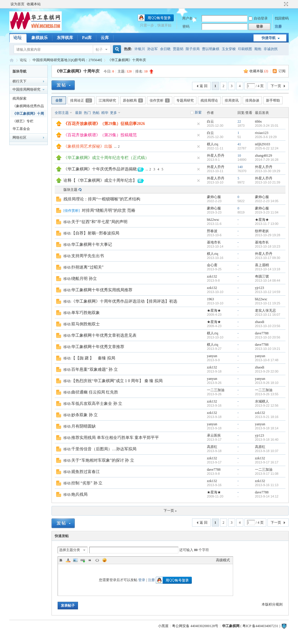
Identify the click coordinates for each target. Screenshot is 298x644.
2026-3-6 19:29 (266, 137)
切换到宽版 (285, 4)
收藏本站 (34, 4)
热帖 (96, 113)
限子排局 (193, 49)
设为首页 (17, 4)
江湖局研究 (107, 100)
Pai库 (87, 38)
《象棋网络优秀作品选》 (28, 107)
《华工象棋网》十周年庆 (127, 60)
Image (75, 560)
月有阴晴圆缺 (84, 426)
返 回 (204, 86)
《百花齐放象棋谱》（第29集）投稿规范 (100, 135)
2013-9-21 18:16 (267, 417)
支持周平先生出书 (88, 256)
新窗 (198, 112)
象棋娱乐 (40, 38)
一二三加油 (216, 390)
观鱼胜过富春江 (86, 472)
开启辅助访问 (281, 4)
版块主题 (70, 190)
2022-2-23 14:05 (267, 201)
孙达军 (152, 49)
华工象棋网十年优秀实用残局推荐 (102, 290)
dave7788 (262, 333)
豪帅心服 (214, 197)
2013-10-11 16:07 (268, 315)
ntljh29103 (262, 144)
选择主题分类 (70, 550)
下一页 (276, 86)
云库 (105, 38)
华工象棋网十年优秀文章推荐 (98, 347)
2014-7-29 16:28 (267, 160)
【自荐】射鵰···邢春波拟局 (95, 233)
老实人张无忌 (265, 310)
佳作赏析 (160, 100)
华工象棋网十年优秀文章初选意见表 (104, 335)
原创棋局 (133, 100)
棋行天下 (19, 81)
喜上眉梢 (262, 265)
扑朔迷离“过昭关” (87, 267)
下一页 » (170, 511)
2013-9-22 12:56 (267, 405)
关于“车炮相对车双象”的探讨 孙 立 (103, 460)
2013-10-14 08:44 (268, 280)
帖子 (99, 50)
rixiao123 (262, 133)
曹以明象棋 (211, 49)
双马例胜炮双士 (86, 324)
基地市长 (214, 242)
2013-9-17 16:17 (267, 462)
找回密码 (282, 18)
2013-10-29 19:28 (268, 235)
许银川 (140, 49)
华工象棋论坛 (12, 60)
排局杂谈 (252, 100)
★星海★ (262, 220)
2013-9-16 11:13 (267, 485)
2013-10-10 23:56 (268, 326)
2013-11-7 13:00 (267, 224)
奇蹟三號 (262, 276)
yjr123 (259, 288)
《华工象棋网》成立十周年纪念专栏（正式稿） (106, 158)
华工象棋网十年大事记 (92, 245)
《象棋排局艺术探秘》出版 (88, 146)
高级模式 (223, 560)
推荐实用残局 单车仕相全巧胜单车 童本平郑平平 (115, 438)
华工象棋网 (231, 626)
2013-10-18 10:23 (268, 246)
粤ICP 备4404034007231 (260, 626)
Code (97, 560)
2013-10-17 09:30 (268, 258)
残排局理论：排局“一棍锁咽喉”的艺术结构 (102, 199)
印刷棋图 (245, 49)
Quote (90, 560)
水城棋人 (262, 401)
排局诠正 (81, 100)
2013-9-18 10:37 (267, 451)
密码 (186, 27)
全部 (59, 100)
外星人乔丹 (216, 156)
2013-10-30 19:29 (268, 171)
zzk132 (212, 276)
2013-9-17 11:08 (267, 474)
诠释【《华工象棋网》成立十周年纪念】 (100, 180)
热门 (87, 113)
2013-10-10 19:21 (268, 349)
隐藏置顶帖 (198, 124)
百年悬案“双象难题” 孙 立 (94, 369)
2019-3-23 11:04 (267, 212)
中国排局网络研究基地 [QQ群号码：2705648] (67, 60)
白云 (210, 121)
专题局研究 (185, 100)
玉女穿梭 (229, 49)
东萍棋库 (65, 38)
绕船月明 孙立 (84, 279)
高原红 (212, 447)
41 (239, 144)
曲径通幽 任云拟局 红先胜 (95, 392)
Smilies (104, 560)
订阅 (282, 71)
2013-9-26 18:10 (267, 383)
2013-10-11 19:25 (268, 303)
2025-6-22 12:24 (267, 148)
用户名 (187, 18)
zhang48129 (264, 156)
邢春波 (212, 231)
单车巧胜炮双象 (86, 313)
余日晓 (165, 49)
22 (239, 121)
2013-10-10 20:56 (268, 337)
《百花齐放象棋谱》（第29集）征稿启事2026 (104, 124)
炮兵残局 (79, 494)
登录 (142, 580)
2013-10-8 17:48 (267, 360)
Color (68, 560)
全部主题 (62, 113)
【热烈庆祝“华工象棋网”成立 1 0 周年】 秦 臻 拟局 (117, 381)
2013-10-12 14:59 (268, 292)
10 (239, 156)
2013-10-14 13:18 (268, 269)
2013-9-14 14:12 (267, 496)
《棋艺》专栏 (23, 121)
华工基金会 (21, 129)
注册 (278, 27)
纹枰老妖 (262, 231)
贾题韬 (178, 49)
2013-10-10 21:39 (268, 182)
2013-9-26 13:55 (267, 394)
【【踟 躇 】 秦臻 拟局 (93, 358)
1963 (210, 299)
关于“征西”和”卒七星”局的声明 (99, 222)
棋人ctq (213, 144)
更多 (113, 113)
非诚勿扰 (271, 49)
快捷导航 (269, 38)
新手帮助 (273, 100)
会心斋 (212, 265)
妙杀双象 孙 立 (85, 415)
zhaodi (260, 322)
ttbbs (258, 121)
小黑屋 (163, 626)
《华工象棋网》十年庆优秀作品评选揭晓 (100, 169)
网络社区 (19, 137)
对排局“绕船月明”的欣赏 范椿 (109, 210)
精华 (105, 113)
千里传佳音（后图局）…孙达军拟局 (104, 449)
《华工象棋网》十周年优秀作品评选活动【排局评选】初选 (124, 301)
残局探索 (19, 98)
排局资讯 (232, 100)
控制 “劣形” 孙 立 (87, 483)
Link (83, 560)
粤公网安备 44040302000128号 (195, 626)
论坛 (17, 38)
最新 (79, 113)
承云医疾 (214, 435)
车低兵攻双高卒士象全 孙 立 (97, 404)
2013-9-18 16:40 (267, 440)
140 (240, 167)
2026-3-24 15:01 (267, 126)
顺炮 (258, 49)
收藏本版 (259, 71)
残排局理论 (209, 100)
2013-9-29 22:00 (267, 371)
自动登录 (258, 18)
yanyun (212, 356)
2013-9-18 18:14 (267, 428)
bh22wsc (213, 220)
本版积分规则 (272, 604)
